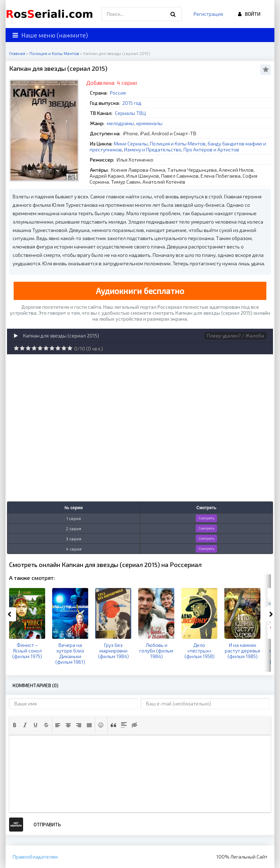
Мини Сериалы (131, 143)
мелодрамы (120, 123)
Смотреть (206, 518)
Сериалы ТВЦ (130, 113)
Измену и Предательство (153, 149)
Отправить (47, 824)
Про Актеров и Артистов (211, 149)
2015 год (132, 103)
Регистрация (208, 14)
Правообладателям (35, 857)
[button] (15, 725)
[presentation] (15, 725)
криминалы (149, 123)
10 (70, 348)
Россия (118, 93)
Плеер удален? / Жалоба (235, 336)
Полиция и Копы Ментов (178, 143)
